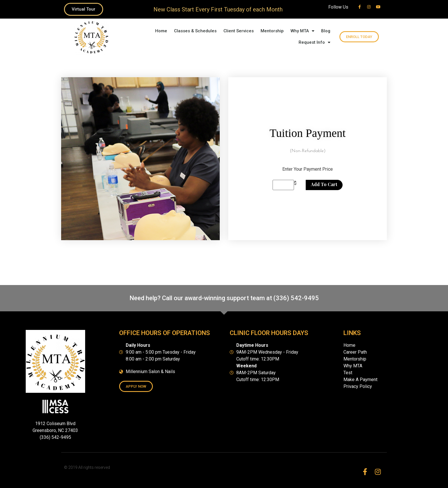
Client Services (239, 31)
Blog (326, 31)
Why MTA (302, 31)
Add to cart (324, 184)
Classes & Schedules (195, 31)
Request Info (314, 42)
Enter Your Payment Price (308, 169)
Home (161, 31)
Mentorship (272, 31)
